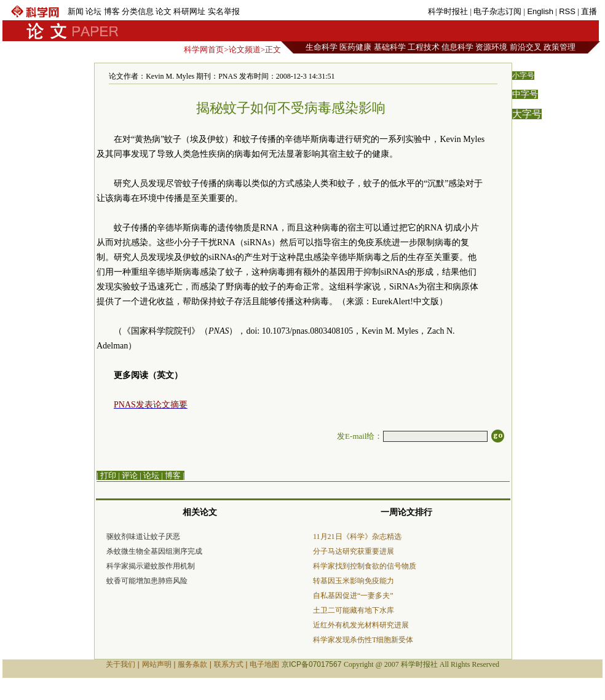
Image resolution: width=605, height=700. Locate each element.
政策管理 (560, 47)
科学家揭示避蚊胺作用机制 (151, 566)
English (540, 11)
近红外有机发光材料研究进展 (361, 625)
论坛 (93, 11)
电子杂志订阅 (497, 11)
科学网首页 (204, 49)
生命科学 (322, 47)
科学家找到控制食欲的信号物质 (365, 566)
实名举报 (224, 11)
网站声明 (157, 664)
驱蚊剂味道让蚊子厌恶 (143, 537)
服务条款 (192, 664)
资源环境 (491, 47)
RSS (567, 11)
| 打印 (106, 475)
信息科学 (457, 47)
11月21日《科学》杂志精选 (357, 537)
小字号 (523, 76)
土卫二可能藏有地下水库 (354, 610)
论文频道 (245, 49)
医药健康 (355, 47)
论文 (164, 11)
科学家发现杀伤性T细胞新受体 (363, 640)
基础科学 (390, 47)
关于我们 (121, 664)
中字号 (525, 94)
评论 (130, 475)
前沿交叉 (526, 47)
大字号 (527, 114)
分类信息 (138, 11)
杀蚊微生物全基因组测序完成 (154, 551)
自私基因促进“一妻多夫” (353, 596)
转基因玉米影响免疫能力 (354, 581)
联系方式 (229, 664)
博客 (112, 11)
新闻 (76, 11)
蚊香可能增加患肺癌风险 (147, 581)
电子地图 (264, 664)
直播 (589, 11)
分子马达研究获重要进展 (354, 551)
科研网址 (189, 11)
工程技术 (424, 47)
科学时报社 (448, 11)
